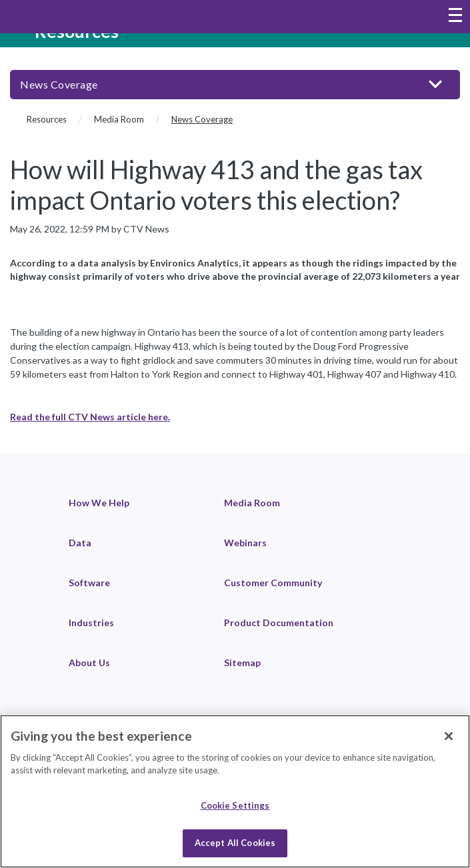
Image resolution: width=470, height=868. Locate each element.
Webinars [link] (245, 543)
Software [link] (89, 583)
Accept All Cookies (235, 843)
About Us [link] (89, 662)
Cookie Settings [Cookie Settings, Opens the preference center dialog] (235, 805)
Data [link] (80, 543)
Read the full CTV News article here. (90, 417)
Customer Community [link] (273, 583)
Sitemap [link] (242, 662)
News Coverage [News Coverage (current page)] (202, 119)
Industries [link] (91, 623)
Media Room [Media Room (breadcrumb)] (119, 119)
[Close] (449, 736)
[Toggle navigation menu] (455, 17)
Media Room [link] (252, 503)
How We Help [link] (99, 503)
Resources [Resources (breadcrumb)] (47, 119)
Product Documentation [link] (279, 623)
